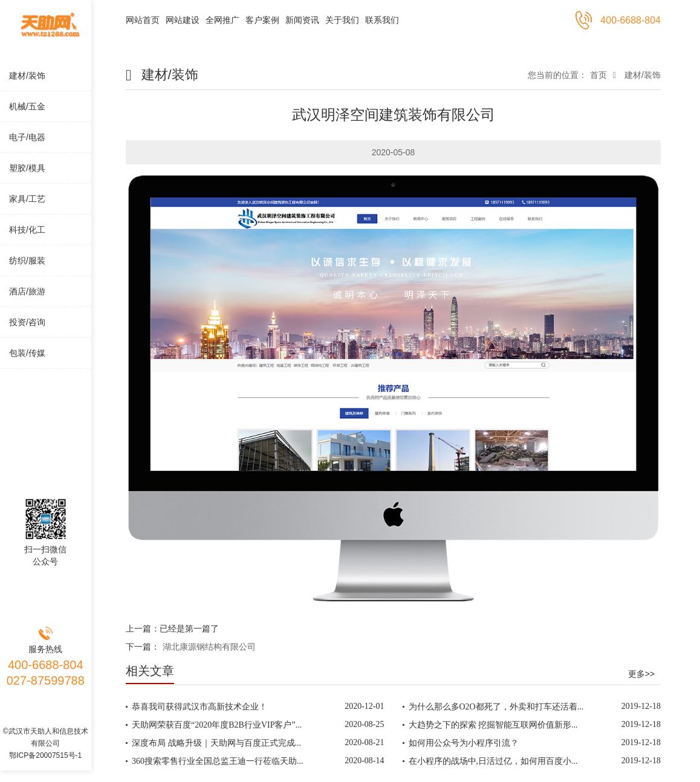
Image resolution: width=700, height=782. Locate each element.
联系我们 (382, 20)
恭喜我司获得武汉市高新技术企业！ (199, 707)
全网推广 (222, 20)
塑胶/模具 (27, 168)
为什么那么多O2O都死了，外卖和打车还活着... (496, 707)
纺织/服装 (27, 260)
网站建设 (183, 20)
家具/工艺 (27, 199)
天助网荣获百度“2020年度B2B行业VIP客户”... (217, 725)
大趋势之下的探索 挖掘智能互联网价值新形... (493, 725)
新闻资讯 (302, 20)
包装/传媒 (27, 353)
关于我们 (342, 20)
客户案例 (262, 20)
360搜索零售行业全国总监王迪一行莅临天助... (218, 761)
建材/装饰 (27, 76)
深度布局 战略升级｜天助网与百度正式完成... (216, 743)
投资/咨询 (27, 322)
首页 (598, 75)
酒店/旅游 (27, 291)
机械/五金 (27, 106)
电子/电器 (27, 137)
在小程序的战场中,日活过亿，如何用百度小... (493, 761)
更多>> (641, 674)
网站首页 (143, 20)
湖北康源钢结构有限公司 (209, 647)
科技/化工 (27, 230)
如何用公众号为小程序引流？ (464, 743)
